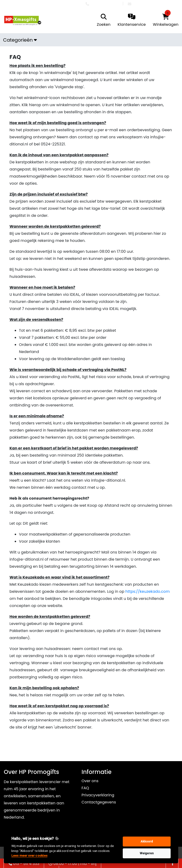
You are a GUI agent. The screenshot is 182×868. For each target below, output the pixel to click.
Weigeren (147, 853)
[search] (103, 21)
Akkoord (147, 841)
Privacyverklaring (98, 795)
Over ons (90, 781)
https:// (133, 591)
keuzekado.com (155, 591)
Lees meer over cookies (29, 855)
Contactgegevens (99, 802)
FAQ (85, 788)
